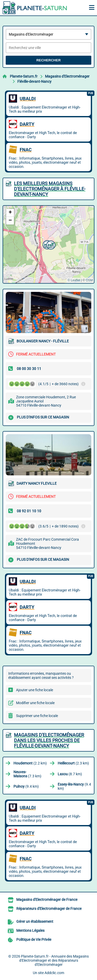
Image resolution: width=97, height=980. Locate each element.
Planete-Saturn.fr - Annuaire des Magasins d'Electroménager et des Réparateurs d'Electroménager (54, 960)
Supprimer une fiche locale (37, 716)
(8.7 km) (70, 774)
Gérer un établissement (35, 921)
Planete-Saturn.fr (24, 76)
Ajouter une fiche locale (35, 690)
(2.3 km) (73, 763)
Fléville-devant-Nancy (34, 81)
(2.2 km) (30, 763)
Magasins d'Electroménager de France (47, 900)
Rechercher (48, 60)
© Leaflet (74, 280)
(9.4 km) (26, 786)
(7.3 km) (27, 774)
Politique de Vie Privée (34, 940)
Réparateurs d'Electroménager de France (49, 909)
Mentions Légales (30, 930)
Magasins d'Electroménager (67, 76)
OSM (89, 280)
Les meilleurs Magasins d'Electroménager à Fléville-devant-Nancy (50, 189)
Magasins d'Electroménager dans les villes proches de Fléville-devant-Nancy (49, 740)
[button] (50, 244)
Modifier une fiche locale (35, 703)
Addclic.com (54, 973)
